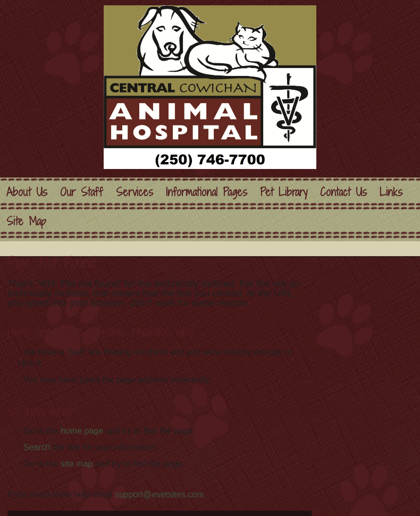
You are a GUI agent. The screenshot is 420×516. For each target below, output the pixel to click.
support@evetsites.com (159, 494)
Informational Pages (207, 192)
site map (77, 464)
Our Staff (82, 192)
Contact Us (343, 192)
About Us (27, 192)
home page (82, 431)
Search (37, 447)
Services (135, 192)
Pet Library (284, 192)
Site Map (26, 221)
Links (391, 192)
